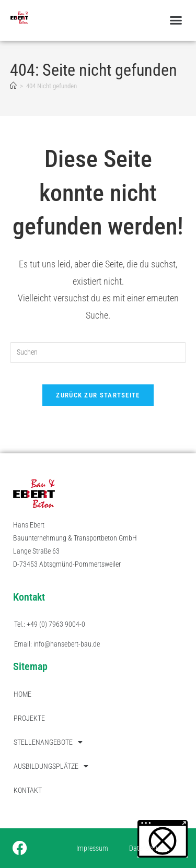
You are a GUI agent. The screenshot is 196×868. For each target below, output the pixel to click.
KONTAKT (28, 790)
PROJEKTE (29, 718)
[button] (176, 20)
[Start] (13, 86)
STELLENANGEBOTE (48, 742)
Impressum (92, 848)
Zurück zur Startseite (98, 395)
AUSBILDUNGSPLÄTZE (51, 766)
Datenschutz (147, 848)
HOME (22, 694)
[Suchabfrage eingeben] (98, 353)
